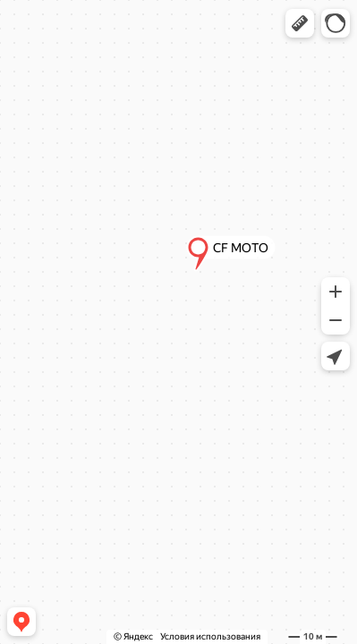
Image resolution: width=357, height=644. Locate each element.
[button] (300, 23)
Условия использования (210, 636)
